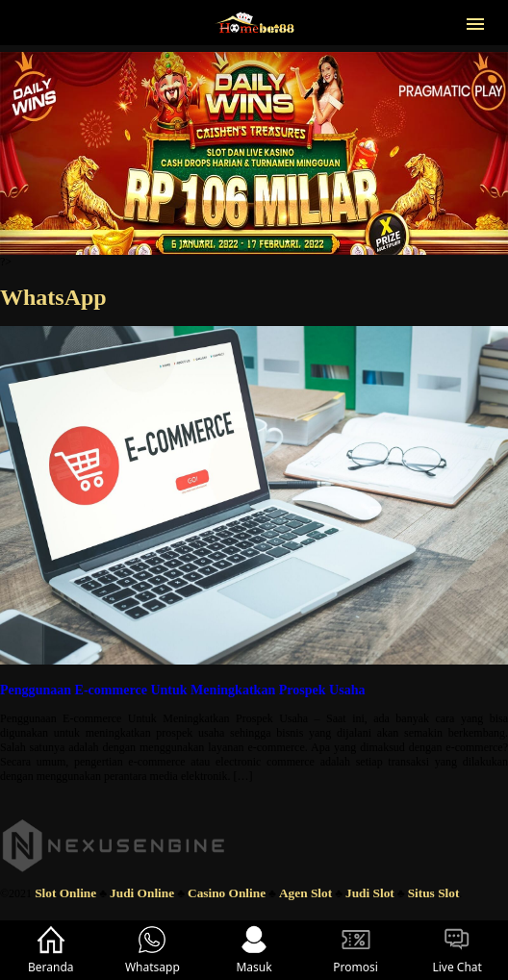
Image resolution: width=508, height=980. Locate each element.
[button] (475, 22)
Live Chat (457, 950)
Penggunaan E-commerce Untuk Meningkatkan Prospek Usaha (183, 690)
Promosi (356, 950)
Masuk (254, 950)
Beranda (51, 950)
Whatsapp (152, 950)
